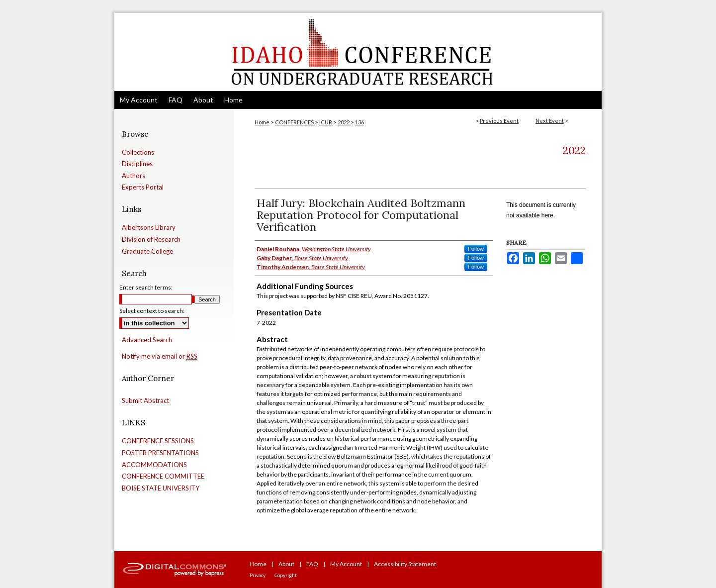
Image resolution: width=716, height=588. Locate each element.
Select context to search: (152, 311)
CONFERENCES (295, 122)
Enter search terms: (146, 287)
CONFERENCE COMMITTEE (163, 476)
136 (359, 122)
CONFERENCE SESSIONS (158, 441)
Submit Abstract (145, 401)
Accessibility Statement (405, 564)
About (286, 564)
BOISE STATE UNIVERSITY (161, 488)
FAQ (312, 564)
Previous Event (499, 121)
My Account (346, 564)
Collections (138, 152)
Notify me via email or (160, 357)
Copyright (286, 575)
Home (262, 122)
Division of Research (151, 240)
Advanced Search (147, 340)
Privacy (258, 575)
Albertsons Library (149, 228)
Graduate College (147, 251)
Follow (476, 249)
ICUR (326, 122)
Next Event (550, 121)
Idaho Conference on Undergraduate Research (358, 52)
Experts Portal (143, 187)
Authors (134, 176)
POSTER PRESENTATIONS (160, 453)
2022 (344, 122)
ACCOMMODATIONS (154, 465)
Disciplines (137, 164)
